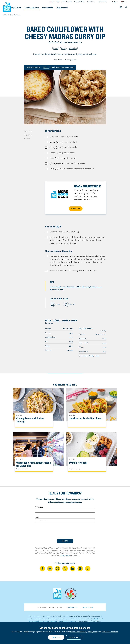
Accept (56, 637)
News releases (102, 2)
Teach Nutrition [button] (56, 8)
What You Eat (88, 607)
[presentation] (65, 531)
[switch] (58, 67)
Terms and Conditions (110, 632)
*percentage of (89, 356)
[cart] (121, 7)
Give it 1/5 (50, 42)
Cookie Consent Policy (79, 632)
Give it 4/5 (58, 42)
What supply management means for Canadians (33, 464)
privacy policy (65, 555)
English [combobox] (114, 2)
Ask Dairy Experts (54, 2)
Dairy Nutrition (72, 607)
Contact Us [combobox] (90, 2)
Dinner (56, 48)
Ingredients (28, 131)
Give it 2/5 (53, 42)
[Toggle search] (126, 7)
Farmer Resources (67, 2)
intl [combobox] (124, 2)
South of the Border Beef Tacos (85, 418)
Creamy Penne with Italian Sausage (30, 420)
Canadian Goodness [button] (39, 8)
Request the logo (79, 2)
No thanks (74, 637)
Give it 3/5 (55, 42)
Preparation (28, 135)
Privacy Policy (93, 632)
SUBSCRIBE (76, 208)
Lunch (63, 48)
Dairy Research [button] (71, 8)
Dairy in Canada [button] (21, 8)
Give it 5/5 (61, 42)
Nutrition (27, 138)
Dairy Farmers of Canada (7, 7)
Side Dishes (73, 48)
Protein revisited (78, 463)
